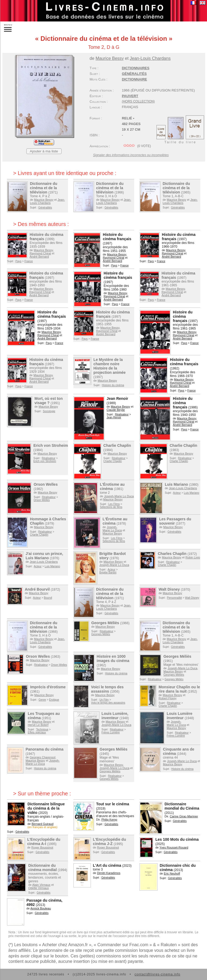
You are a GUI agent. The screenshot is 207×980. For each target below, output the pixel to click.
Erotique (54, 700)
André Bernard (39, 257)
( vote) (136, 146)
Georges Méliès (105, 623)
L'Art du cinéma (107, 865)
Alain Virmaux (41, 885)
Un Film (104, 700)
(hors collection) (138, 101)
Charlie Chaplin (117, 445)
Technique (42, 729)
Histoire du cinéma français (117, 237)
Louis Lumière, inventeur (115, 716)
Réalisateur (122, 414)
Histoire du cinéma (113, 385)
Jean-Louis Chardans (150, 58)
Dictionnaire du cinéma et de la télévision (44, 188)
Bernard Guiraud (43, 824)
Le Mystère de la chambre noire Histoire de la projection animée (110, 366)
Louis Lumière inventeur (180, 716)
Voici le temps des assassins (107, 689)
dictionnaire (134, 79)
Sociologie (49, 411)
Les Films (114, 504)
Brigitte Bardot (108, 573)
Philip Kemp (109, 820)
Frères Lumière (111, 732)
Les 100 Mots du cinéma (177, 839)
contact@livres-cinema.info (157, 974)
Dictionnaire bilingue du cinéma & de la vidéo (46, 808)
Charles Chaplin (172, 554)
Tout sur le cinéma (113, 804)
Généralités (134, 74)
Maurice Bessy (110, 58)
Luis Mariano (176, 484)
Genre (42, 700)
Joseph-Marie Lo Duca (119, 496)
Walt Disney (169, 589)
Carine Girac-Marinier (184, 816)
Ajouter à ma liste (44, 151)
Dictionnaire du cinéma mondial (42, 868)
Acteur (177, 493)
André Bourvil (37, 589)
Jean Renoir (117, 398)
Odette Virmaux (38, 888)
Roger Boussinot (42, 847)
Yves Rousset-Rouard (174, 847)
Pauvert (130, 96)
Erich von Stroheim (51, 445)
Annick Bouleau (41, 908)
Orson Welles (46, 484)
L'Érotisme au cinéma (112, 487)
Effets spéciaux (37, 732)
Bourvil (48, 598)
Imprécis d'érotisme (48, 687)
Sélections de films (111, 507)
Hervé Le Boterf (38, 725)
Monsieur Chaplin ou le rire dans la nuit (179, 689)
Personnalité (174, 598)
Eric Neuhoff (172, 873)
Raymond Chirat (40, 253)
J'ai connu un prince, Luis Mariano (44, 556)
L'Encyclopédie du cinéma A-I (44, 842)
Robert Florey (168, 698)
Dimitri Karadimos (109, 873)
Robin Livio (193, 557)
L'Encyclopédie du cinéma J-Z (110, 842)
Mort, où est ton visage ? (49, 401)
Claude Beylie (116, 410)
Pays (18, 261)
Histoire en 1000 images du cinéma (113, 659)
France (29, 261)
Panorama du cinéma (44, 749)
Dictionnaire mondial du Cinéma (182, 806)
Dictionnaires (136, 68)
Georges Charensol (43, 757)
